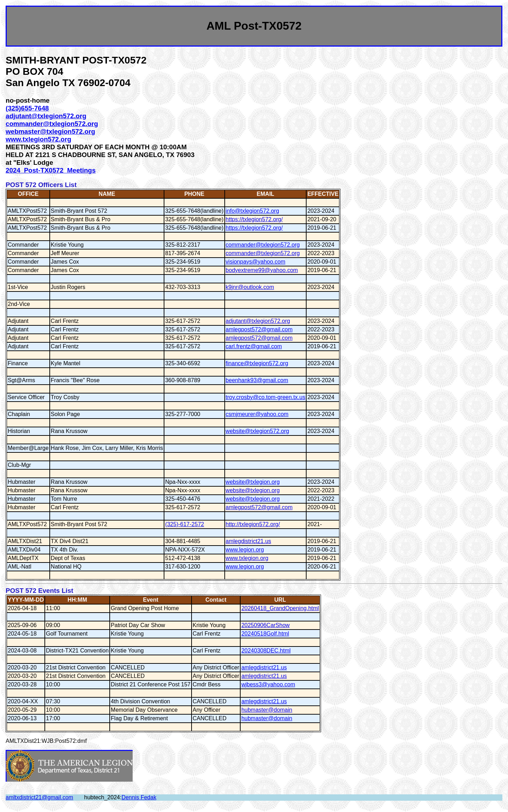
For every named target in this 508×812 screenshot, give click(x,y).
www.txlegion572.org (38, 139)
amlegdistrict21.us (249, 541)
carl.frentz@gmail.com (254, 346)
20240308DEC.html (266, 651)
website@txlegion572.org (258, 431)
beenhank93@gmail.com (257, 380)
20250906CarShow (265, 625)
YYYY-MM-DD (26, 600)
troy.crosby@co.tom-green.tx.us (266, 397)
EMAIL (266, 194)
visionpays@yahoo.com (256, 262)
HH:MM (77, 600)
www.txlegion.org (247, 558)
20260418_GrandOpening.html (280, 608)
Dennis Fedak (139, 797)
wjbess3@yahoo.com (268, 684)
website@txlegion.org (253, 482)
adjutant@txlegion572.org (46, 116)
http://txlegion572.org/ (253, 524)
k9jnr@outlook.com (250, 287)
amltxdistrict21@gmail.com (39, 797)
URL (280, 600)
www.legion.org (245, 550)
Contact (216, 600)
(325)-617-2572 (185, 524)
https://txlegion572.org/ (254, 219)
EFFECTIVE (323, 194)
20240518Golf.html (265, 634)
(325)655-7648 (27, 108)
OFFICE (28, 194)
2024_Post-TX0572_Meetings (51, 170)
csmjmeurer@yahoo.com (257, 414)
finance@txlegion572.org (257, 363)
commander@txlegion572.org (52, 124)
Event (151, 600)
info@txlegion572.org (252, 211)
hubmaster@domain (267, 710)
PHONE (194, 194)
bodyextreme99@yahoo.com (262, 270)
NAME (107, 194)
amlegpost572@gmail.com (259, 329)
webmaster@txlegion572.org (50, 131)
